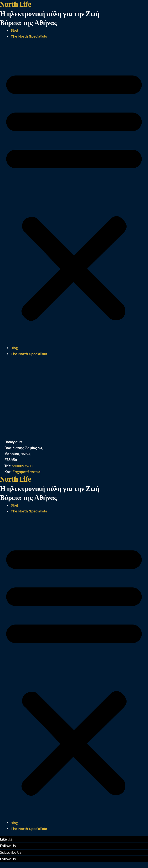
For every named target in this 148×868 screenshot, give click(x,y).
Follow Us (8, 846)
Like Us (6, 839)
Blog (14, 30)
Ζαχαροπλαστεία (26, 472)
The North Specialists (29, 36)
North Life (16, 479)
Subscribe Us (11, 852)
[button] (74, 195)
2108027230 (22, 466)
